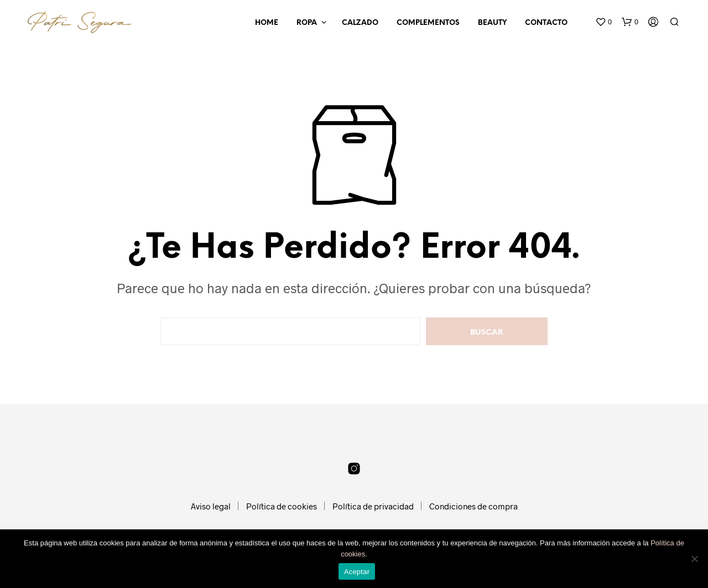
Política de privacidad (373, 506)
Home (267, 23)
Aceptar (357, 572)
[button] (603, 22)
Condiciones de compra (473, 506)
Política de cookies (282, 506)
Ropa (307, 23)
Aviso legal (211, 506)
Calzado (360, 23)
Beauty (492, 23)
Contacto (546, 23)
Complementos (428, 23)
